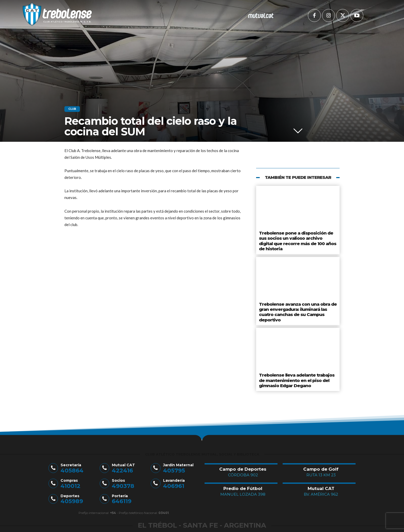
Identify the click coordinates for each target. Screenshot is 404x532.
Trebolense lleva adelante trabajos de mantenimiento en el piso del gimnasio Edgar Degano (296, 360)
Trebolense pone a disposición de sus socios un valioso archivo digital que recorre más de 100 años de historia (295, 236)
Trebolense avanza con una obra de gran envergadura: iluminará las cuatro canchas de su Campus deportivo (298, 298)
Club (72, 109)
